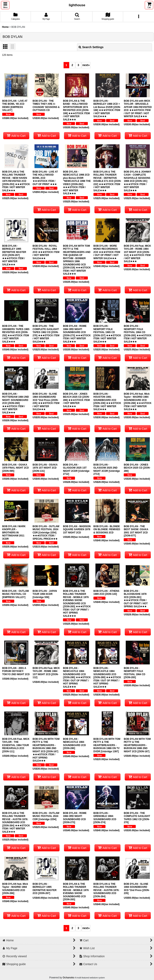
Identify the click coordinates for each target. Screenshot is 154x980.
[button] (5, 5)
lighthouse (77, 5)
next (86, 65)
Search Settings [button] (91, 47)
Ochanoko (68, 978)
